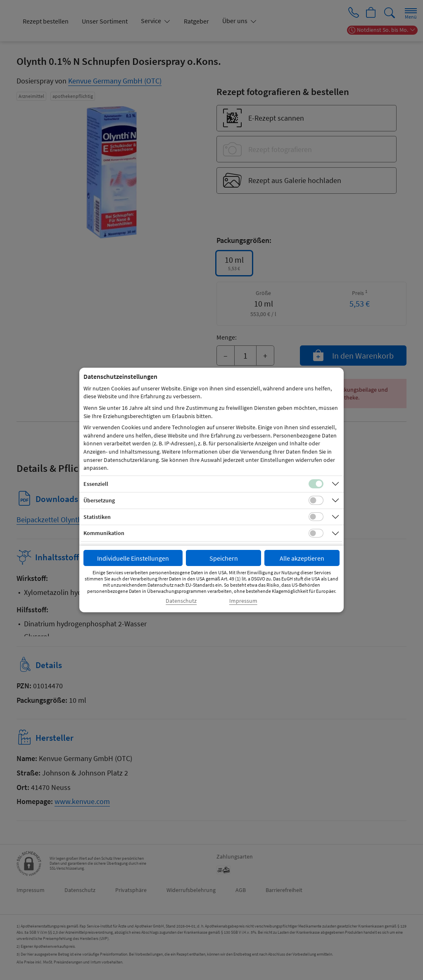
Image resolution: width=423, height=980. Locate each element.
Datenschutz (181, 601)
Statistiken (97, 517)
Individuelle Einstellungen (133, 558)
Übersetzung (99, 500)
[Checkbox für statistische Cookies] (316, 517)
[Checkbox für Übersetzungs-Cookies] (316, 500)
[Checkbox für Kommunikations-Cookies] (316, 533)
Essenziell (96, 484)
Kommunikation (104, 533)
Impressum (243, 601)
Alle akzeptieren (302, 558)
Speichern (224, 558)
